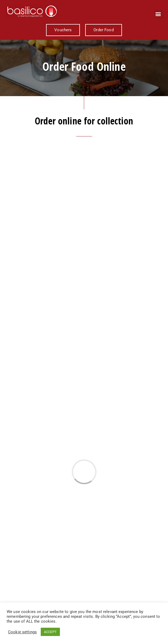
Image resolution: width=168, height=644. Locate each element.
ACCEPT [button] (50, 632)
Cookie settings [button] (22, 632)
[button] (158, 14)
